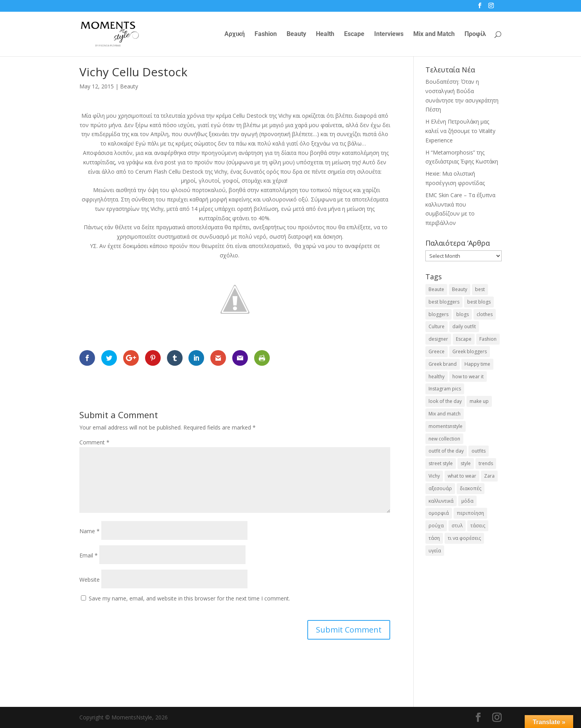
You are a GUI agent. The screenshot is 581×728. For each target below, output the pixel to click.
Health (325, 34)
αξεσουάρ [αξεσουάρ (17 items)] (440, 488)
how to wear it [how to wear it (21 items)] (468, 377)
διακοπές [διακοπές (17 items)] (471, 488)
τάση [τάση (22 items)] (434, 538)
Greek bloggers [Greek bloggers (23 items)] (470, 351)
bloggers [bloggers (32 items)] (438, 314)
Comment (94, 442)
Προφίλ (475, 34)
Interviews (389, 34)
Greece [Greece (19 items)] (437, 351)
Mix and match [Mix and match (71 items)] (445, 414)
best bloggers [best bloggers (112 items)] (444, 302)
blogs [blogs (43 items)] (463, 314)
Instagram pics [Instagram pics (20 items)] (445, 389)
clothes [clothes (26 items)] (485, 314)
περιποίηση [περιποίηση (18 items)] (470, 513)
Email (89, 555)
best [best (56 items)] (480, 289)
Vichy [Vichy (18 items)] (434, 476)
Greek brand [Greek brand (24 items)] (443, 364)
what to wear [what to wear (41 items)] (462, 476)
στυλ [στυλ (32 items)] (457, 526)
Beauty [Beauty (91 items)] (460, 289)
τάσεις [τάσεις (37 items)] (478, 526)
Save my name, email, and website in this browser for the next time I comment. (189, 598)
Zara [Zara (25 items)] (489, 476)
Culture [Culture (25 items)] (437, 326)
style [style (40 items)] (466, 463)
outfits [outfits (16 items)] (479, 451)
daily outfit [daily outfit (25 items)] (464, 326)
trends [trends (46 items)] (486, 463)
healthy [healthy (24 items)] (437, 377)
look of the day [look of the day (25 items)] (445, 401)
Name (90, 531)
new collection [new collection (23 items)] (444, 439)
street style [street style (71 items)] (441, 463)
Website (90, 580)
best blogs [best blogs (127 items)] (479, 302)
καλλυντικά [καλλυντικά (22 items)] (441, 501)
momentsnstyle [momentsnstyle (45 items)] (446, 426)
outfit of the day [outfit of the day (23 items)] (446, 451)
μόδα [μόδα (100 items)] (467, 501)
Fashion (266, 34)
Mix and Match (434, 34)
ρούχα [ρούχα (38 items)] (436, 526)
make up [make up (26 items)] (479, 401)
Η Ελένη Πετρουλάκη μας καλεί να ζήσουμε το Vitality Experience (460, 131)
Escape (354, 34)
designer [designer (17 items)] (438, 339)
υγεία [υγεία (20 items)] (435, 551)
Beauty (296, 34)
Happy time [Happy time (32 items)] (477, 364)
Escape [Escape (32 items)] (464, 339)
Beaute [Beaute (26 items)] (436, 289)
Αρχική (235, 34)
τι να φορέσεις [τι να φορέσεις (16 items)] (464, 538)
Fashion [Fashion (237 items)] (488, 339)
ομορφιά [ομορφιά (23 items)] (439, 513)
